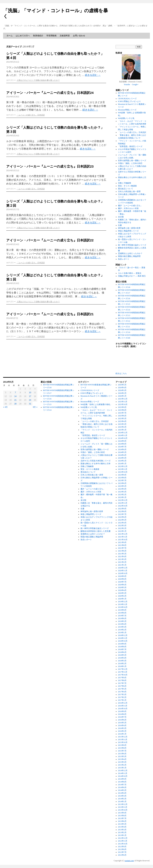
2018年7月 (122, 649)
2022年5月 (122, 520)
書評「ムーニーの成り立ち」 (130, 206)
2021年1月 (122, 565)
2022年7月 (122, 514)
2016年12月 (123, 703)
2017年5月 (122, 689)
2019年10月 (123, 607)
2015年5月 (122, 756)
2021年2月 (122, 562)
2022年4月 (122, 523)
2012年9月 (122, 847)
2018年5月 (122, 655)
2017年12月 (123, 669)
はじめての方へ (23, 36)
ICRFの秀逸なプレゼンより (130, 101)
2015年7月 (122, 751)
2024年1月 (122, 464)
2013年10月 (123, 810)
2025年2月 (122, 427)
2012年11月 (123, 841)
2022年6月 (122, 517)
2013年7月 (122, 818)
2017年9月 (122, 678)
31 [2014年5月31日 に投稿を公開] (30, 404)
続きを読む (93, 75)
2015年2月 (122, 765)
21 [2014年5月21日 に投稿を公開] (15, 400)
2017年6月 (122, 686)
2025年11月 (123, 402)
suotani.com (129, 861)
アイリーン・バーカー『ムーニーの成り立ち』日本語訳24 (50, 93)
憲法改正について (126, 189)
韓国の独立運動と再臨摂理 (129, 256)
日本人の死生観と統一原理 (129, 191)
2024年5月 (122, 452)
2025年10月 (123, 404)
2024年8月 (122, 444)
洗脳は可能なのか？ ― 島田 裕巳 (132, 276)
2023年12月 (123, 466)
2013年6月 (122, 821)
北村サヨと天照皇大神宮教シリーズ (96, 461)
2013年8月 (122, 816)
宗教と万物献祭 (125, 183)
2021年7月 (122, 548)
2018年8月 (122, 647)
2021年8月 (122, 545)
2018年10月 (123, 641)
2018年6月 (122, 652)
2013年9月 (122, 813)
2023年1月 (122, 497)
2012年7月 (122, 852)
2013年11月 (123, 807)
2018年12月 (123, 635)
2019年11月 (123, 604)
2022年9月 (122, 509)
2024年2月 (122, 461)
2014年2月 (122, 799)
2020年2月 (122, 596)
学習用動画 (51, 36)
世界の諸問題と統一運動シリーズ (132, 161)
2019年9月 (122, 610)
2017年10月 (123, 675)
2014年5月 (122, 790)
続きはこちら (121, 373)
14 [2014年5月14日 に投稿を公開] (15, 396)
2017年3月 (122, 694)
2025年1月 (122, 430)
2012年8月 (122, 849)
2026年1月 (122, 396)
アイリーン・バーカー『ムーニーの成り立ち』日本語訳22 (50, 240)
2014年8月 (122, 782)
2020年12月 (123, 568)
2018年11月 (123, 638)
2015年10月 (123, 742)
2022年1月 (122, 531)
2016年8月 (122, 714)
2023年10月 (123, 472)
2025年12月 (123, 399)
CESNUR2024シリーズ (127, 99)
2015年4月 (122, 759)
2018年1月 (122, 666)
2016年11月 (123, 706)
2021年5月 (122, 554)
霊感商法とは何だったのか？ (130, 253)
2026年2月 (122, 393)
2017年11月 (123, 672)
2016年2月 (122, 731)
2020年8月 (122, 579)
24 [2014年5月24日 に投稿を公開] (30, 400)
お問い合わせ (79, 36)
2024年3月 (122, 458)
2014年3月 (122, 796)
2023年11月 (123, 469)
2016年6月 (122, 720)
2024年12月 (123, 433)
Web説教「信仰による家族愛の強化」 (96, 404)
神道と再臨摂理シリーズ (128, 231)
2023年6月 (122, 483)
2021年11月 (123, 537)
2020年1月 (122, 599)
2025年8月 (122, 410)
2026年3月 (122, 390)
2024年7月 (122, 447)
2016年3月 (122, 728)
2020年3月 (122, 593)
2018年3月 (122, 661)
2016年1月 (122, 734)
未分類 (121, 217)
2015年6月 (122, 754)
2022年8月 (122, 511)
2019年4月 (122, 624)
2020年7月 (122, 582)
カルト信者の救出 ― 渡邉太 (130, 273)
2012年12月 (123, 838)
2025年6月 (122, 416)
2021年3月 (122, 559)
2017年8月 (122, 680)
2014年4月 (122, 793)
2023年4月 (122, 489)
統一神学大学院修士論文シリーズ (132, 245)
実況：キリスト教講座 (127, 186)
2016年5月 (122, 723)
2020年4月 (122, 590)
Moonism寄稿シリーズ (127, 110)
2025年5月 (122, 419)
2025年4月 (122, 421)
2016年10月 (123, 709)
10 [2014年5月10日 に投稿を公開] (30, 393)
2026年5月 (122, 385)
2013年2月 (122, 832)
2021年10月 (123, 540)
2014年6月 (122, 787)
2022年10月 (123, 506)
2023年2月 (122, 495)
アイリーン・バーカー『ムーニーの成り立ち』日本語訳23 (50, 166)
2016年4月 (122, 725)
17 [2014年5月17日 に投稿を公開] (30, 396)
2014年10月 (123, 776)
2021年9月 (122, 542)
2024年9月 (122, 441)
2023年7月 (122, 480)
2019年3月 (122, 627)
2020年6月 (122, 585)
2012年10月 (123, 844)
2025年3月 (122, 424)
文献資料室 (65, 36)
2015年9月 (122, 745)
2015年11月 (123, 740)
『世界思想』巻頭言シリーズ (130, 146)
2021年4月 (122, 557)
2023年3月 (122, 492)
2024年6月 (122, 449)
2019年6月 (122, 618)
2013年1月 (122, 835)
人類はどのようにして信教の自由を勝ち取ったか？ (38, 80)
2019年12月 (123, 602)
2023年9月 (122, 475)
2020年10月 (123, 573)
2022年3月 (122, 526)
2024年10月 (123, 438)
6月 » (35, 407)
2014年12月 (123, 771)
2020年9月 (122, 576)
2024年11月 (123, 435)
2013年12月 (123, 804)
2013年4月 (122, 827)
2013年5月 (122, 824)
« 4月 (6, 407)
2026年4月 (122, 388)
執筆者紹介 (38, 36)
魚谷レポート (124, 259)
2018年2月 (122, 664)
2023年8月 (122, 478)
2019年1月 (122, 633)
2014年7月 (122, 785)
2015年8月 (122, 748)
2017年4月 (122, 692)
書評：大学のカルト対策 (128, 208)
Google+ (135, 84)
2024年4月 (122, 455)
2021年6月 (122, 551)
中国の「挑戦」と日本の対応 (130, 163)
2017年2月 (122, 697)
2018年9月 (122, 644)
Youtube (127, 84)
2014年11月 (123, 773)
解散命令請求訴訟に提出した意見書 (96, 531)
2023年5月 (122, 486)
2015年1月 (122, 768)
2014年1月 (122, 802)
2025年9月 (122, 407)
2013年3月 (122, 830)
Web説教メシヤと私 (126, 118)
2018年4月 (122, 658)
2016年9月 (122, 711)
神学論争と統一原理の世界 (129, 228)
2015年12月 (123, 737)
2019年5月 (122, 621)
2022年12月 (123, 500)
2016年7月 (122, 717)
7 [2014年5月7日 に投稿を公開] (15, 393)
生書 (120, 225)
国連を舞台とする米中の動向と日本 (96, 464)
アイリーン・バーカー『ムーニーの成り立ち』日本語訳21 (50, 314)
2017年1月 (122, 700)
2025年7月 (122, 413)
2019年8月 (122, 613)
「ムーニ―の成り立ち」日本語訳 (31, 115)
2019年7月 (122, 616)
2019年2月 (122, 630)
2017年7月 (122, 683)
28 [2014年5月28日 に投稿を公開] (15, 404)
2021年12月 (123, 534)
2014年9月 (122, 779)
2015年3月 (122, 762)
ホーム (10, 36)
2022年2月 (122, 528)
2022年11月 (123, 503)
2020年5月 (122, 587)
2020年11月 (123, 571)
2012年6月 (122, 855)
